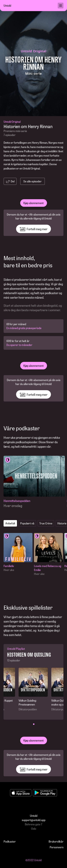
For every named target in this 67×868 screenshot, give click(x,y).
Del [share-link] (10, 181)
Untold (7, 6)
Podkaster (10, 841)
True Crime (46, 523)
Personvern (57, 847)
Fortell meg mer (33, 229)
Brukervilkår (56, 841)
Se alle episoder (33, 181)
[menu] (61, 6)
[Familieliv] (18, 552)
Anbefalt (10, 523)
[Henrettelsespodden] (34, 482)
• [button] (34, 724)
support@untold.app (34, 820)
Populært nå (27, 523)
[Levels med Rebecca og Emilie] (48, 554)
